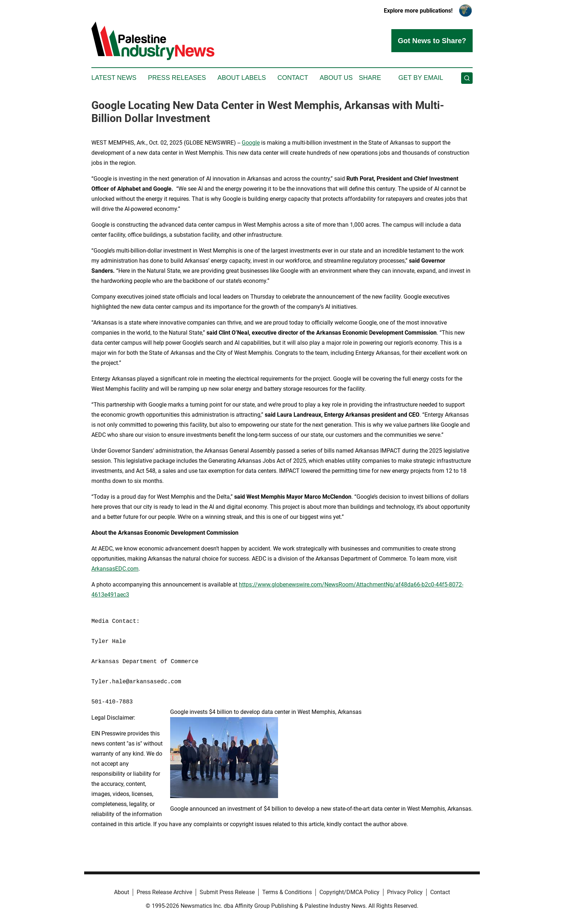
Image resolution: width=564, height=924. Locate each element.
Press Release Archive (164, 892)
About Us (336, 78)
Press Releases (177, 78)
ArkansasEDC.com (115, 569)
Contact (293, 78)
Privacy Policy (405, 892)
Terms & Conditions (287, 892)
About (122, 892)
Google (251, 143)
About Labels (242, 78)
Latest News (114, 78)
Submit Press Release (227, 892)
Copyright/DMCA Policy (349, 892)
